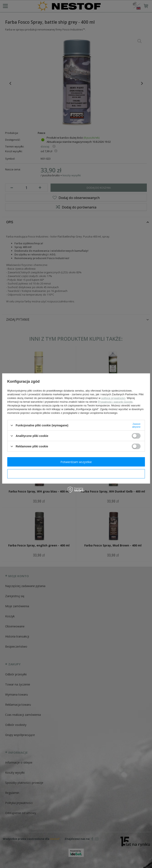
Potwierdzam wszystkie (76, 462)
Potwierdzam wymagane (76, 474)
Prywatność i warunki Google (115, 402)
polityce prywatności (113, 398)
